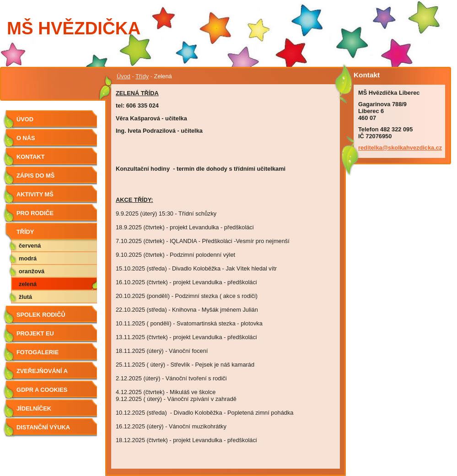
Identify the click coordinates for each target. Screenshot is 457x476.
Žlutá (25, 297)
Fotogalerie (38, 352)
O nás (26, 138)
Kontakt (31, 157)
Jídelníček (34, 408)
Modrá (28, 258)
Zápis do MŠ (35, 176)
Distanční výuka (43, 427)
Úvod (124, 76)
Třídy (142, 76)
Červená (30, 246)
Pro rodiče (35, 213)
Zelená (28, 284)
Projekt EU (35, 333)
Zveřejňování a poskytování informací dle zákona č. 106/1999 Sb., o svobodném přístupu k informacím (53, 374)
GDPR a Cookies (42, 390)
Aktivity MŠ (35, 194)
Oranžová (32, 271)
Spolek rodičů (41, 315)
